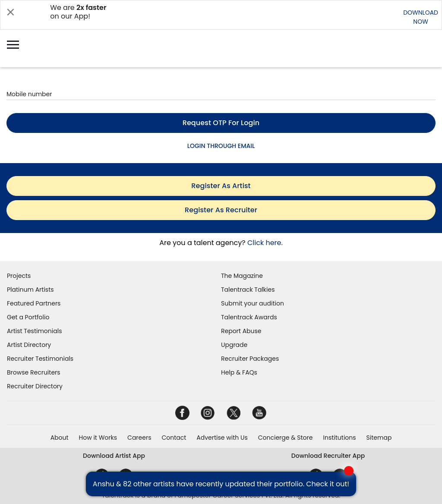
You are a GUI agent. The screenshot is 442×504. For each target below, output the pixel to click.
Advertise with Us (222, 438)
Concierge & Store (286, 438)
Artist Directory (29, 345)
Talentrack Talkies (248, 290)
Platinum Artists (30, 290)
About (60, 438)
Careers (139, 438)
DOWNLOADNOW (421, 17)
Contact (174, 438)
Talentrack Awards (249, 317)
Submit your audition (253, 303)
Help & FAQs (239, 372)
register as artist (221, 186)
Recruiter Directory (35, 386)
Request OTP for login (221, 123)
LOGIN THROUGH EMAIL (221, 146)
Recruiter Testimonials (40, 359)
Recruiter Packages (250, 359)
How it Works (98, 438)
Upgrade (234, 345)
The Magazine (242, 276)
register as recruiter (221, 210)
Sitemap (379, 438)
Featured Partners (34, 303)
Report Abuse (241, 331)
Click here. (265, 243)
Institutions (339, 438)
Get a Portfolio (28, 317)
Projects (19, 276)
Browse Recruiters (34, 372)
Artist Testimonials (34, 331)
